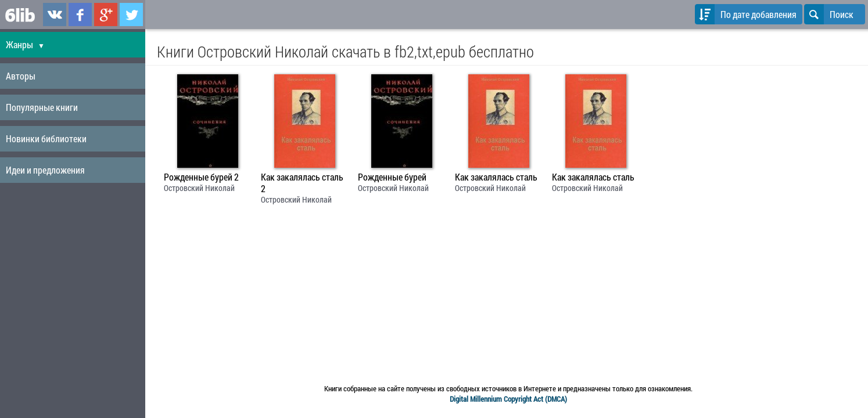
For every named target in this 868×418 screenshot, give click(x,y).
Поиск (829, 14)
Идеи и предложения (45, 170)
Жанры (25, 44)
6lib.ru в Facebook (80, 15)
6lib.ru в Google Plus (106, 15)
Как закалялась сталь (496, 177)
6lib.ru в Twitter (131, 15)
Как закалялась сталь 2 (302, 183)
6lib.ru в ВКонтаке (55, 15)
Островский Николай (199, 188)
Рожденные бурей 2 (201, 177)
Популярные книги (42, 107)
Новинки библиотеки (46, 138)
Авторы (21, 76)
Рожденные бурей (392, 177)
